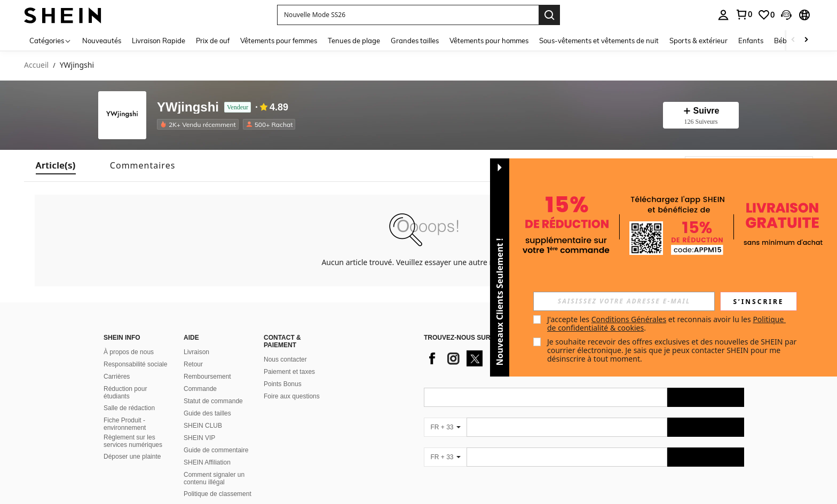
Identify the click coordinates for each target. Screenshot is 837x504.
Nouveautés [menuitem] (102, 41)
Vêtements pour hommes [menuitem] (489, 41)
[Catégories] (50, 40)
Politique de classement (218, 494)
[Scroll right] (806, 40)
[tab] (56, 166)
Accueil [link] (36, 65)
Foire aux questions (292, 396)
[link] (744, 14)
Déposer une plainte (132, 457)
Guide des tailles (207, 413)
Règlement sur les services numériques (133, 441)
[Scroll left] (793, 40)
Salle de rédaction (129, 408)
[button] (408, 15)
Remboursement (207, 377)
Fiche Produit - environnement (125, 424)
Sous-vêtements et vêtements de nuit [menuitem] (599, 41)
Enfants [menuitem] (751, 41)
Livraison (196, 352)
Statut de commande (213, 401)
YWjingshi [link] (77, 65)
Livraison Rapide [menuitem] (159, 41)
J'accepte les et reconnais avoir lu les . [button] (666, 323)
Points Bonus (283, 384)
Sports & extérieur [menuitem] (698, 41)
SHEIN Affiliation (207, 462)
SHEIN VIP (199, 438)
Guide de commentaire (216, 450)
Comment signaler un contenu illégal (214, 478)
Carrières (117, 377)
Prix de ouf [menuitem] (213, 41)
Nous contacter (285, 359)
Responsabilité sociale (135, 364)
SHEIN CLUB (203, 426)
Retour (193, 364)
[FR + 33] (445, 427)
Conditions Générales (629, 319)
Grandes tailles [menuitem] (415, 41)
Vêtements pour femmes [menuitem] (279, 41)
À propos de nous (129, 352)
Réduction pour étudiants (125, 393)
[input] (624, 301)
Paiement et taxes (289, 372)
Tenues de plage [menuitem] (354, 41)
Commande (200, 389)
